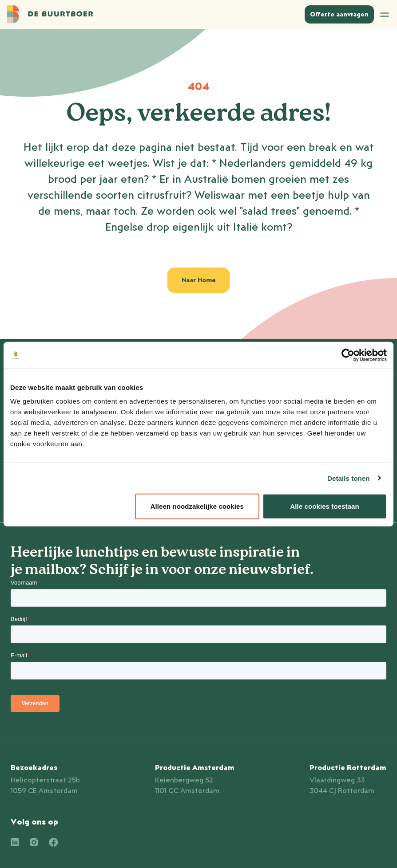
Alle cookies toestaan (325, 506)
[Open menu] (385, 14)
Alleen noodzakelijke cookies (197, 506)
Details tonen (348, 478)
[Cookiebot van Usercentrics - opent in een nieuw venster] (348, 355)
